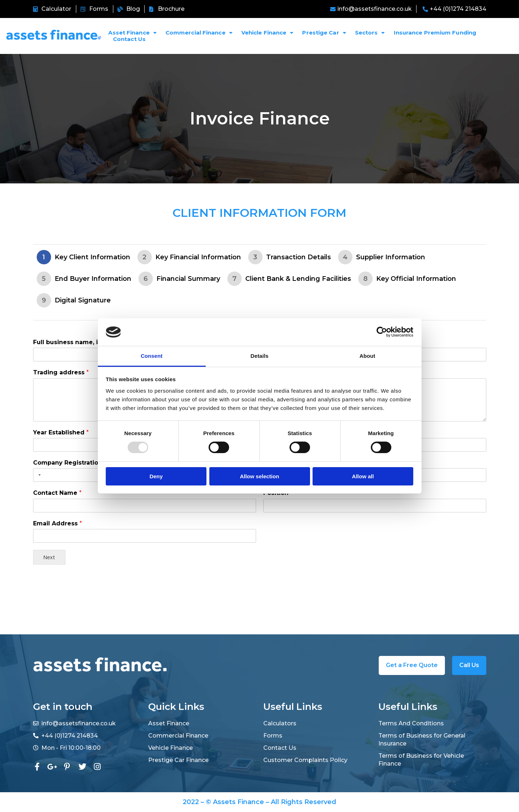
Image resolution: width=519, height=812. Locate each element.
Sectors (370, 33)
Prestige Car (324, 33)
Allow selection (259, 476)
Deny (156, 476)
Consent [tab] (152, 356)
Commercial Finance (199, 33)
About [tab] (368, 356)
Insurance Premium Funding (435, 33)
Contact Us (129, 39)
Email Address (58, 523)
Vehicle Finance (267, 33)
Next (49, 557)
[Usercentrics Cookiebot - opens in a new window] (382, 332)
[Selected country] (38, 475)
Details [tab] (260, 356)
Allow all (363, 476)
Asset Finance (132, 33)
